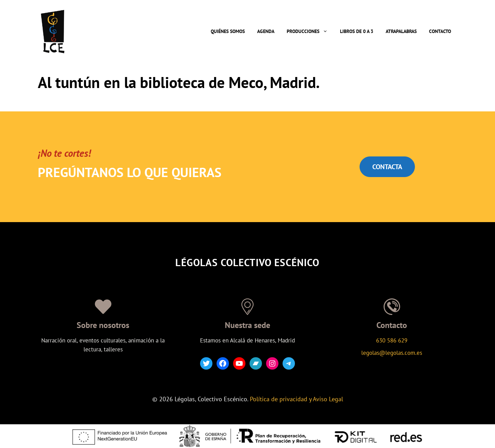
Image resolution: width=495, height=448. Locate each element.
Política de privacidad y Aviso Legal (296, 399)
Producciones (310, 31)
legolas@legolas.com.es (392, 353)
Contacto (440, 31)
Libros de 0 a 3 (357, 31)
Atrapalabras (401, 31)
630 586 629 (392, 340)
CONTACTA (387, 167)
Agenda (266, 31)
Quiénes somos (228, 31)
